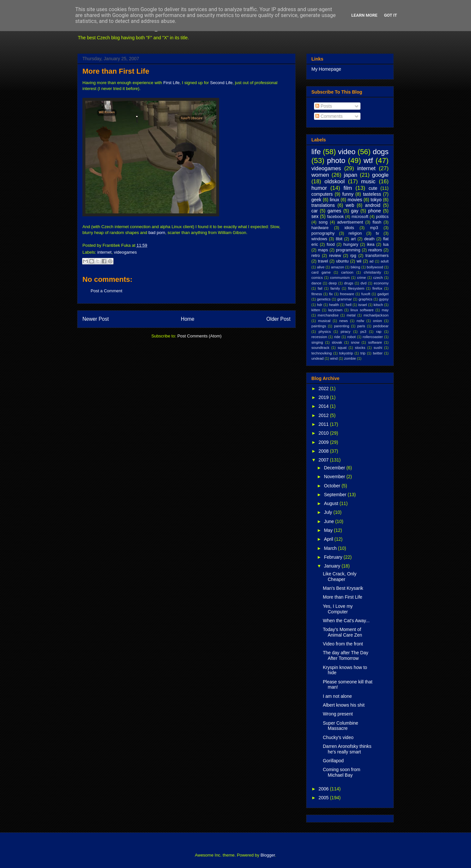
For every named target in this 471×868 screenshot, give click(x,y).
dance (316, 283)
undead (317, 358)
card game (321, 272)
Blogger (268, 855)
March (331, 548)
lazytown (335, 310)
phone (375, 211)
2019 (324, 397)
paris (361, 326)
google (380, 175)
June (329, 521)
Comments (329, 116)
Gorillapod (333, 761)
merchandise (328, 315)
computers (322, 194)
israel (363, 305)
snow (355, 342)
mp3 (374, 228)
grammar (345, 299)
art (353, 239)
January (333, 566)
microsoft (360, 217)
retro (316, 256)
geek (316, 200)
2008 (324, 451)
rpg (353, 256)
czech (378, 278)
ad (371, 261)
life (316, 152)
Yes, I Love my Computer (338, 609)
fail (320, 288)
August (331, 503)
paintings (319, 326)
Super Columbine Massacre (340, 726)
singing (317, 342)
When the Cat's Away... (346, 621)
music (368, 181)
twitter (378, 353)
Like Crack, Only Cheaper (340, 577)
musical (324, 321)
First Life (171, 83)
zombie (350, 358)
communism (340, 278)
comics (317, 278)
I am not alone (337, 696)
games (334, 211)
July (329, 512)
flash (377, 222)
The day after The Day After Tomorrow (346, 655)
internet (105, 252)
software (375, 342)
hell (349, 305)
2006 (324, 789)
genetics (324, 299)
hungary (351, 244)
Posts (324, 106)
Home (188, 319)
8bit (339, 239)
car (314, 211)
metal (351, 315)
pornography (323, 233)
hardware (320, 228)
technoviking (322, 353)
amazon (338, 267)
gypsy (384, 299)
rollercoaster (373, 337)
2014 (324, 406)
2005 (324, 798)
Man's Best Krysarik (343, 588)
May (329, 530)
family (335, 288)
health (334, 305)
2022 (324, 389)
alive (321, 267)
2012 (324, 415)
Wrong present (338, 714)
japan (350, 175)
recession (319, 337)
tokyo (376, 200)
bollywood (375, 267)
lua (386, 244)
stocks (360, 348)
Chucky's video (338, 737)
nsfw (360, 321)
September (336, 495)
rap (379, 332)
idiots (349, 228)
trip (363, 353)
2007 (324, 460)
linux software (362, 310)
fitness (317, 294)
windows (319, 239)
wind (334, 358)
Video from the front (343, 644)
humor (319, 188)
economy (381, 283)
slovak (337, 342)
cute (373, 188)
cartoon (347, 272)
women (320, 175)
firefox (377, 288)
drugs (349, 283)
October (333, 486)
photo (336, 161)
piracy (346, 332)
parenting (342, 326)
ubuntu (342, 261)
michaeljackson (376, 315)
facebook (335, 217)
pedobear (381, 326)
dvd (363, 283)
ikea (371, 244)
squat (342, 348)
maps (323, 250)
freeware (347, 294)
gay (355, 211)
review (335, 256)
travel (323, 261)
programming (348, 250)
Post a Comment (106, 291)
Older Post (278, 319)
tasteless (372, 194)
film (348, 188)
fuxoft (366, 294)
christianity (372, 272)
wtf (368, 161)
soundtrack (320, 348)
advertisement (350, 222)
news (343, 321)
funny (348, 194)
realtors (375, 250)
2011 (324, 424)
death (370, 239)
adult (385, 261)
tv (377, 233)
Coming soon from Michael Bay (341, 772)
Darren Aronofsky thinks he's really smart (347, 749)
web (350, 205)
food (331, 244)
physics (325, 332)
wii (359, 261)
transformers (377, 256)
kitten (316, 310)
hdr (320, 305)
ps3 (363, 332)
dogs (381, 152)
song (323, 222)
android (373, 205)
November (335, 477)
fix (331, 294)
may (385, 310)
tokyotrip (346, 353)
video (347, 152)
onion (377, 321)
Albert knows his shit (344, 705)
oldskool (335, 181)
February (334, 557)
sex (315, 216)
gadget (383, 294)
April (329, 539)
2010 (324, 433)
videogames (125, 252)
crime (361, 278)
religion (355, 233)
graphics (365, 299)
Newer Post (96, 319)
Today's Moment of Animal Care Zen (342, 632)
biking (355, 267)
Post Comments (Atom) (199, 336)
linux (334, 200)
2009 (324, 442)
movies (355, 200)
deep (333, 283)
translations (323, 205)
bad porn (157, 233)
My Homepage (326, 69)
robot (352, 337)
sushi (378, 348)
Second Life (221, 83)
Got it (391, 15)
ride (337, 337)
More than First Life (116, 71)
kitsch (378, 305)
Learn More (364, 15)
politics (383, 217)
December (335, 468)
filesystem (356, 288)
